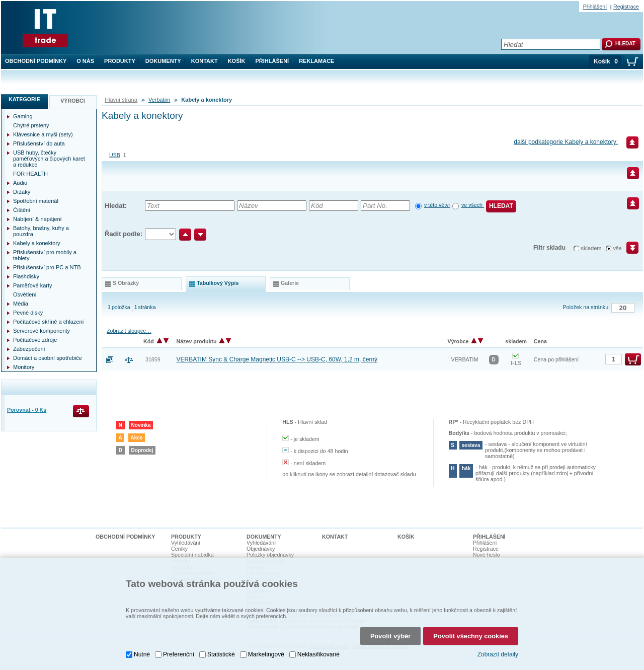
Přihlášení (272, 61)
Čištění (22, 210)
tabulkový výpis (218, 283)
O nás (85, 61)
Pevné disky (28, 313)
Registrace (626, 7)
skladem (591, 248)
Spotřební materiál (36, 201)
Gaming (23, 116)
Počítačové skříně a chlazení (49, 322)
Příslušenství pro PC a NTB (47, 267)
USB (115, 155)
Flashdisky (26, 276)
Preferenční (179, 654)
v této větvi (437, 205)
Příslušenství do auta (39, 143)
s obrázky (126, 283)
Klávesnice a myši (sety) (43, 134)
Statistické (221, 654)
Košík (237, 61)
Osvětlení (25, 294)
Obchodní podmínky (36, 61)
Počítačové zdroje (35, 340)
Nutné (142, 654)
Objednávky (261, 549)
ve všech (473, 205)
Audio (20, 183)
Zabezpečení (29, 349)
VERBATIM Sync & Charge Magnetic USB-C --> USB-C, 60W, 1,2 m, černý (277, 359)
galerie (290, 283)
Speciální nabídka (192, 555)
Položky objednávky (270, 555)
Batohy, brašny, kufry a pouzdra (41, 231)
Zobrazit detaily (498, 654)
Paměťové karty (33, 285)
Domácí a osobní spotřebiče (48, 358)
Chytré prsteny (31, 125)
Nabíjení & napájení (37, 219)
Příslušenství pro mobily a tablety (45, 255)
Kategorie (24, 99)
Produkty (120, 61)
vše (618, 248)
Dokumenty (163, 61)
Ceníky (179, 549)
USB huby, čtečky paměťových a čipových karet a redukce (49, 159)
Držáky (22, 192)
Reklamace (316, 61)
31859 (153, 359)
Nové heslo (486, 555)
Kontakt (205, 61)
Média (21, 304)
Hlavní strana (121, 100)
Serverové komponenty (42, 331)
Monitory (24, 367)
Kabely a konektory (37, 243)
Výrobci (73, 101)
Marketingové (266, 654)
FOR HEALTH (30, 174)
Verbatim (159, 100)
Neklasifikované (318, 654)
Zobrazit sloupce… (129, 331)
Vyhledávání (186, 543)
